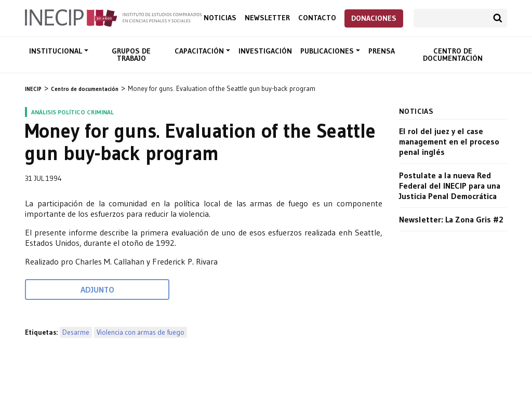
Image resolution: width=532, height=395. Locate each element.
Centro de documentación (453, 55)
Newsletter (267, 18)
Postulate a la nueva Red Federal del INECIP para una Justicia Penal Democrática (450, 186)
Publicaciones (328, 51)
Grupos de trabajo (131, 55)
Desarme (76, 332)
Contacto (317, 18)
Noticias (220, 18)
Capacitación (200, 51)
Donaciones (374, 18)
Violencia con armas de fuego (141, 332)
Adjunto (97, 289)
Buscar (498, 18)
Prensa (382, 51)
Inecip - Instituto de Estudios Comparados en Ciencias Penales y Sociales (113, 17)
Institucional (57, 51)
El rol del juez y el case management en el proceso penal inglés (449, 141)
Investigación (265, 51)
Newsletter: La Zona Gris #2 (451, 219)
